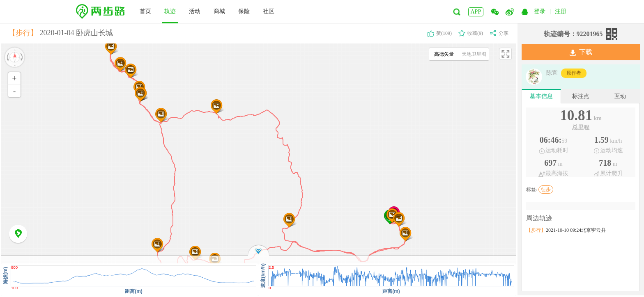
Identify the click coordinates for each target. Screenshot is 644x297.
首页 (145, 11)
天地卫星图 (474, 54)
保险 (244, 11)
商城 (219, 11)
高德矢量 (444, 54)
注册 (561, 11)
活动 (195, 11)
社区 (269, 11)
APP (476, 12)
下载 (581, 52)
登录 (540, 11)
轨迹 (170, 11)
